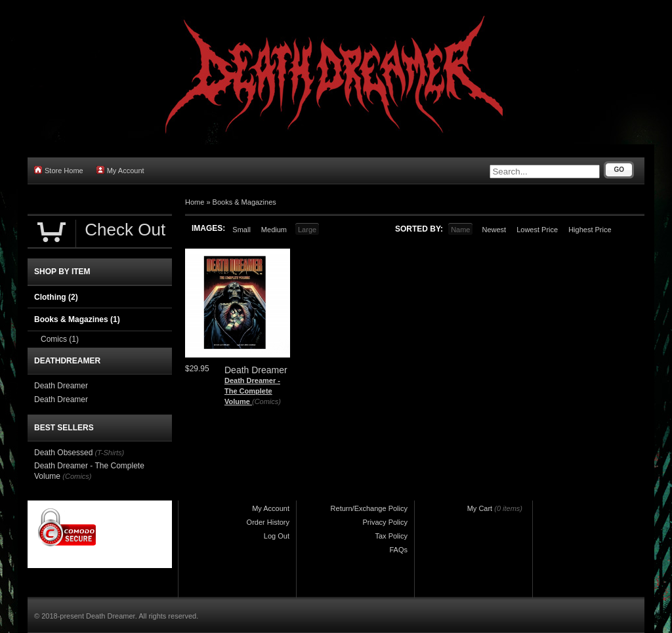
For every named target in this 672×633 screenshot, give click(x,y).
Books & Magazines (244, 202)
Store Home (59, 170)
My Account (120, 170)
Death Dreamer (61, 386)
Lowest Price (537, 230)
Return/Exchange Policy (369, 508)
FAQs (398, 550)
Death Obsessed (63, 453)
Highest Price (590, 230)
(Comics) (266, 401)
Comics (60, 339)
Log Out (277, 536)
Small (241, 230)
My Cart (480, 508)
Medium (274, 230)
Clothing (56, 297)
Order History (268, 522)
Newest (494, 230)
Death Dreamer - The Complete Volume (252, 391)
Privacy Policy (385, 522)
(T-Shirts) (109, 453)
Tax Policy (391, 536)
